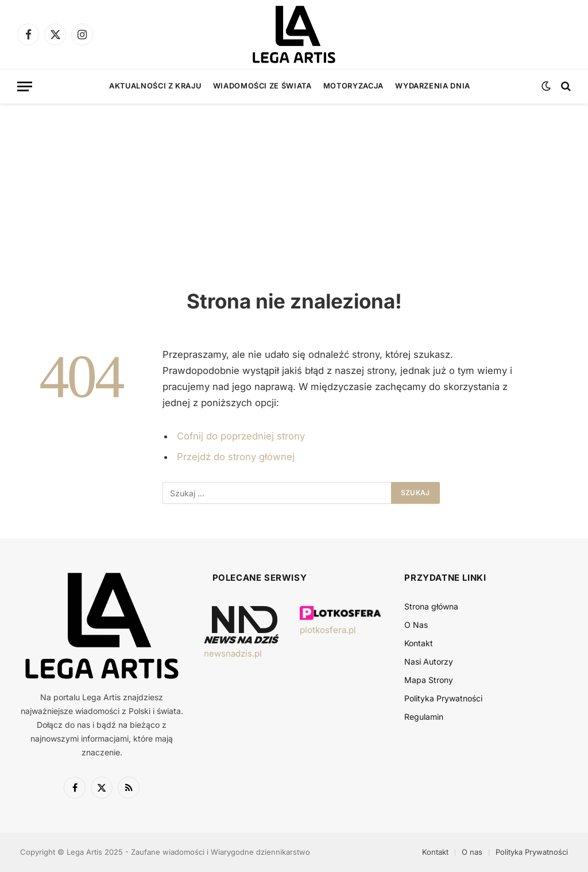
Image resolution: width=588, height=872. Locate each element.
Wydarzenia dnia (433, 86)
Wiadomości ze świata (262, 86)
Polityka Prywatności (443, 698)
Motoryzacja (353, 86)
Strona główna (431, 606)
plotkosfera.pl (328, 630)
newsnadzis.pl (233, 653)
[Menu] (25, 86)
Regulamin (424, 717)
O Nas (416, 625)
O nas (472, 852)
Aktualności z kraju (155, 86)
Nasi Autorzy (429, 661)
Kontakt (419, 643)
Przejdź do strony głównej (236, 457)
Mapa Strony (429, 680)
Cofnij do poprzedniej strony (241, 436)
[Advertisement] (294, 184)
